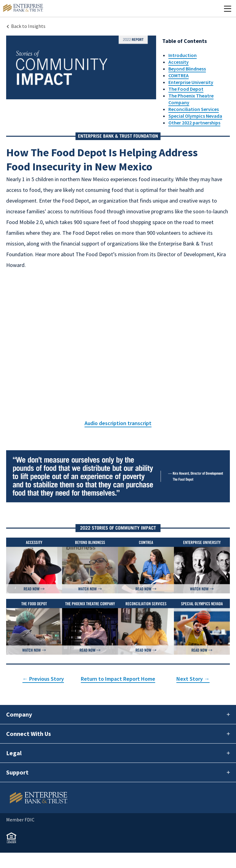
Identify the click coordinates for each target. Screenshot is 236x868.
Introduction (183, 55)
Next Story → (193, 679)
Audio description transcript (118, 423)
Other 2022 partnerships (194, 123)
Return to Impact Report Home (118, 679)
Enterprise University (191, 82)
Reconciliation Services (194, 109)
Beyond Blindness (187, 69)
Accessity (179, 62)
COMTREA (179, 75)
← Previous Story (43, 679)
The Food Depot (186, 89)
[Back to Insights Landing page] (26, 26)
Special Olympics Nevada (195, 116)
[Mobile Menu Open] (228, 8)
